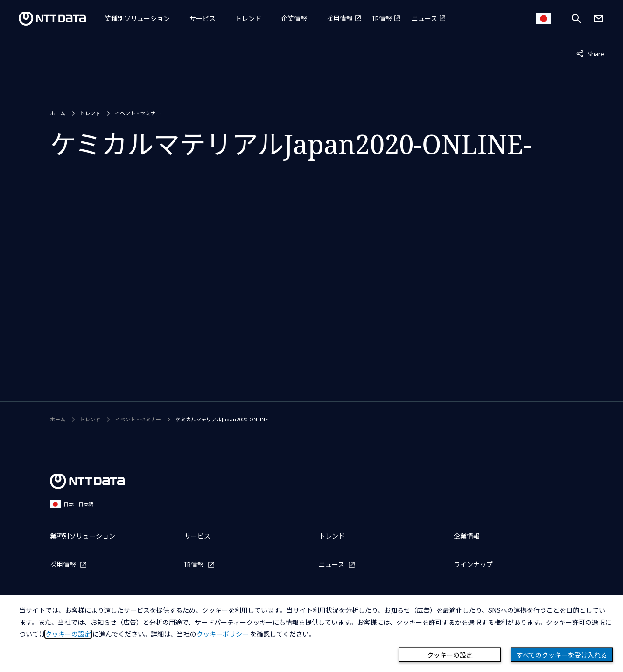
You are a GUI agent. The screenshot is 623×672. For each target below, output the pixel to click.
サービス (203, 18)
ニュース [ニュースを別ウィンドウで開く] (424, 18)
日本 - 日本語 (72, 504)
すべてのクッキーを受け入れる (562, 655)
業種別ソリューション (137, 18)
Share (590, 53)
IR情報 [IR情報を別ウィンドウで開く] (382, 18)
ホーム (58, 113)
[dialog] (311, 633)
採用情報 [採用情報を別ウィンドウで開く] (340, 18)
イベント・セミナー (138, 113)
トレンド (248, 18)
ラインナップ (473, 564)
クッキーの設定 (450, 655)
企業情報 (294, 18)
